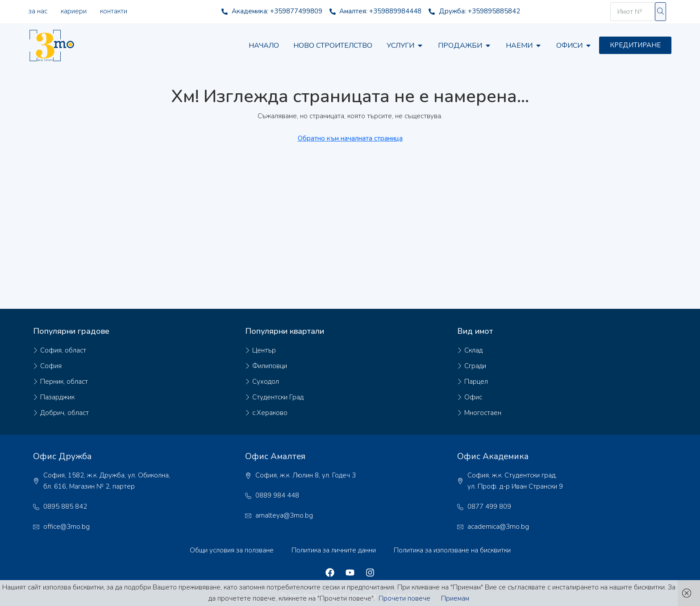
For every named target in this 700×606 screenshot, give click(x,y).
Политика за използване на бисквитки (452, 550)
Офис (473, 397)
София (51, 366)
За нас (38, 11)
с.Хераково (270, 413)
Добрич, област (65, 413)
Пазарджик (57, 397)
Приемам (455, 598)
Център (264, 350)
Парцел (476, 382)
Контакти (114, 11)
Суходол (266, 382)
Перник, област (64, 382)
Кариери (74, 11)
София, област (63, 350)
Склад (473, 350)
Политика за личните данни (334, 550)
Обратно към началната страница (350, 138)
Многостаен (483, 413)
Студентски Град (278, 397)
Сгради (475, 366)
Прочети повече (404, 598)
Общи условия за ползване (232, 550)
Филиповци (270, 366)
